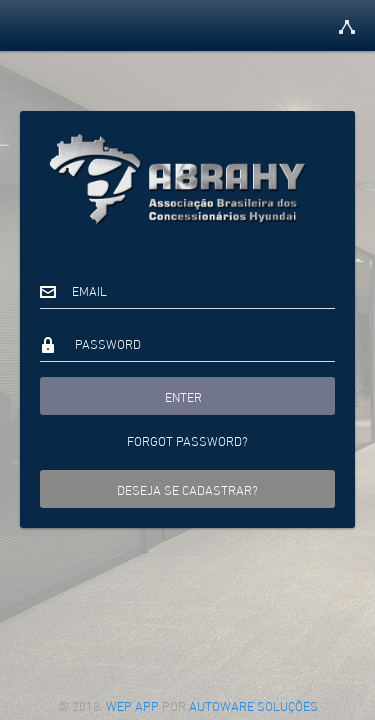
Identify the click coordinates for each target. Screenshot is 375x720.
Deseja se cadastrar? (187, 489)
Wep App (134, 705)
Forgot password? (187, 440)
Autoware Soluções (253, 705)
